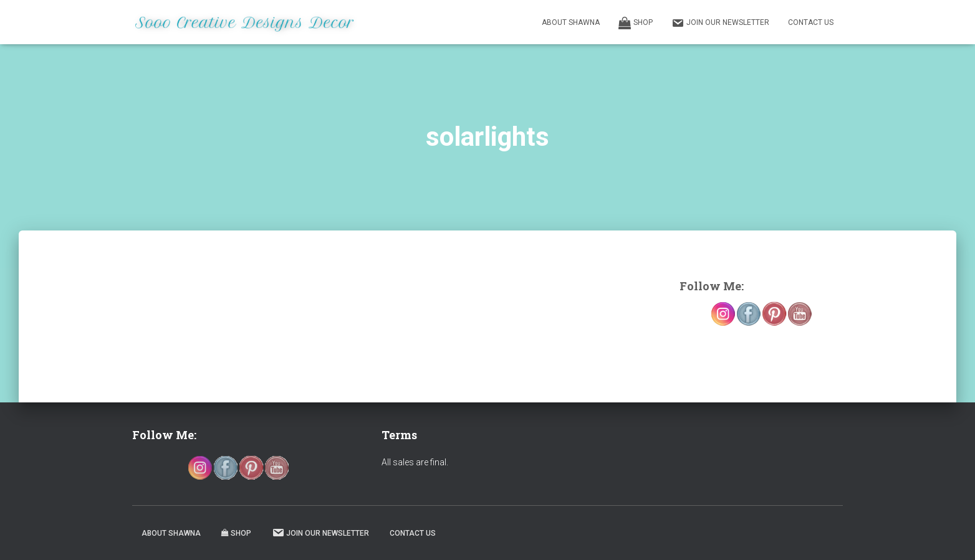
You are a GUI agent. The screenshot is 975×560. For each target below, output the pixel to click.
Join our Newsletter (720, 23)
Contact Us (811, 22)
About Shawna (571, 22)
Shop (636, 23)
